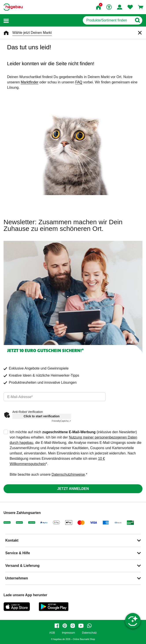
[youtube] (81, 626)
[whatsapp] (89, 626)
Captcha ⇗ (61, 421)
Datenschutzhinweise (68, 474)
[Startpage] (13, 7)
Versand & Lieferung (22, 566)
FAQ (79, 82)
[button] (6, 20)
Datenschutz (89, 633)
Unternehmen (17, 578)
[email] (55, 397)
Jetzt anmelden (73, 489)
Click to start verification (42, 416)
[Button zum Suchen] (137, 20)
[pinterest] (65, 626)
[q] (108, 20)
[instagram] (73, 626)
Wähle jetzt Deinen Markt (32, 33)
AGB (52, 633)
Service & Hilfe (18, 553)
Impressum (68, 633)
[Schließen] (140, 33)
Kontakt (12, 540)
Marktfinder (30, 82)
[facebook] (57, 626)
